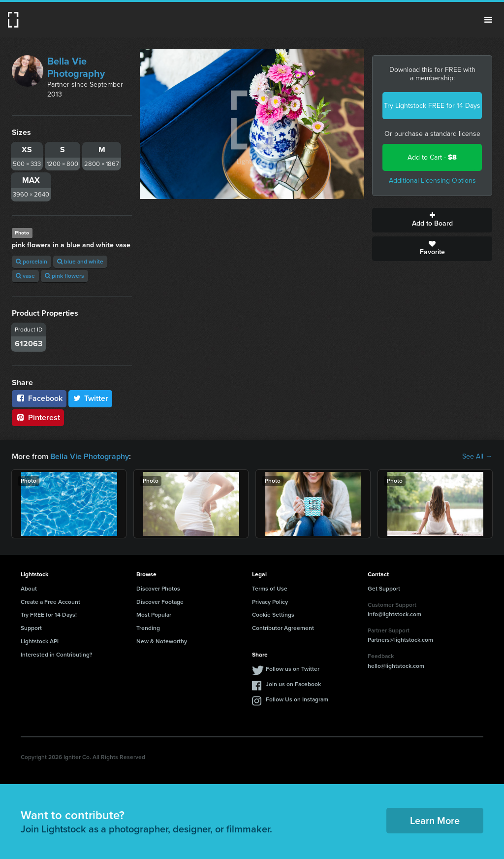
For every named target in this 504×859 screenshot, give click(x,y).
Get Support (384, 589)
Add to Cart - (432, 157)
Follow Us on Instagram (297, 699)
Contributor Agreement (283, 628)
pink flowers (64, 276)
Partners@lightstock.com (400, 640)
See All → (477, 457)
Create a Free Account (50, 602)
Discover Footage (160, 602)
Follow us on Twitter (293, 669)
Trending (148, 628)
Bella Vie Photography (76, 67)
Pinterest (38, 417)
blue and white (80, 262)
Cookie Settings (273, 615)
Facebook (39, 398)
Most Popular (154, 615)
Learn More (435, 821)
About (29, 589)
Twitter (91, 398)
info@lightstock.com (394, 614)
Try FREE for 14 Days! (49, 615)
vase (25, 276)
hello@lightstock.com (396, 666)
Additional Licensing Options (432, 181)
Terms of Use (270, 589)
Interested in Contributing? (57, 655)
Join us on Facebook (293, 684)
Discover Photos (158, 589)
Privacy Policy (270, 602)
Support (31, 628)
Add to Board (432, 220)
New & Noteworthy (162, 641)
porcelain (31, 262)
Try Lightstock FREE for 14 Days (432, 106)
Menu (488, 20)
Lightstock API (40, 641)
